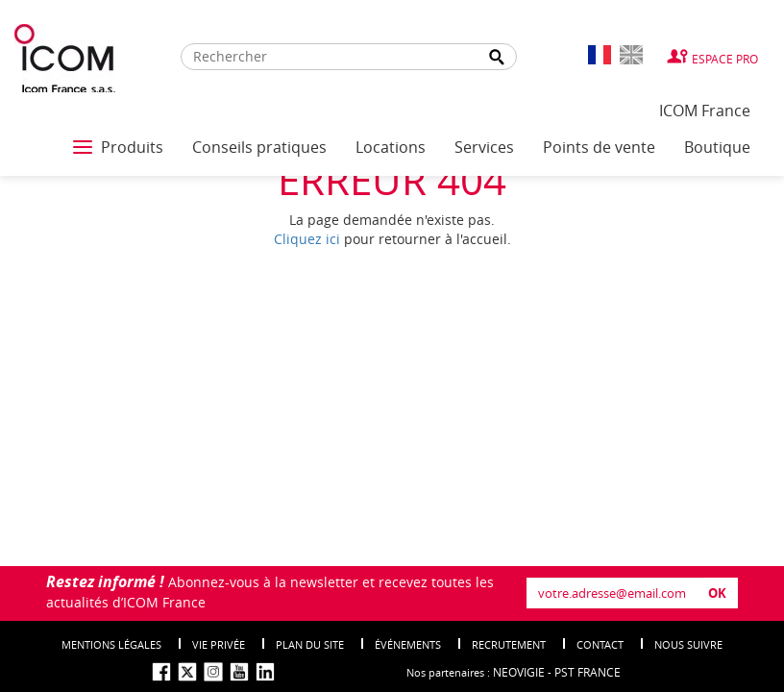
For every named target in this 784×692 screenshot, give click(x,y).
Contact (600, 644)
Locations (391, 147)
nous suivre (688, 644)
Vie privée (219, 644)
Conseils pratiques (259, 147)
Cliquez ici (307, 239)
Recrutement (509, 644)
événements (408, 644)
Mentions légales (111, 644)
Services (484, 147)
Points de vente (599, 147)
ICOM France (705, 111)
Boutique (717, 147)
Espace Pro (725, 59)
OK (717, 593)
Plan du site (310, 644)
